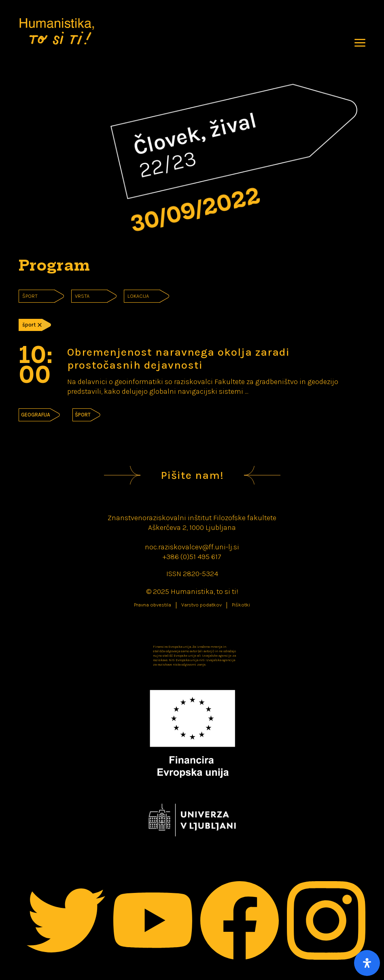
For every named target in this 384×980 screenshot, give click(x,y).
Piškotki (241, 605)
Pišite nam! (192, 475)
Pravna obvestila (153, 605)
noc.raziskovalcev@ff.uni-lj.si (192, 547)
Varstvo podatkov (202, 605)
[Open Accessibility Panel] (367, 963)
